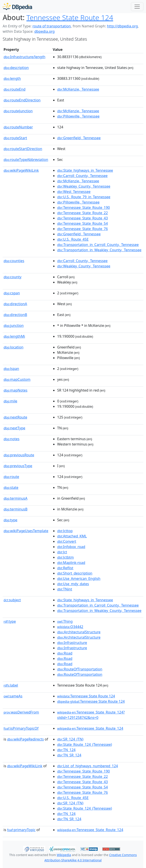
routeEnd (15, 89)
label (11, 685)
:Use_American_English (79, 579)
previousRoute (19, 455)
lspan (11, 369)
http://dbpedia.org (122, 26)
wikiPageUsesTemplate (26, 531)
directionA (15, 304)
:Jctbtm (65, 557)
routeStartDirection (23, 149)
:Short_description (75, 573)
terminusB (16, 509)
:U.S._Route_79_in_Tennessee (84, 197)
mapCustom (17, 379)
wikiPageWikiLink (21, 170)
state (11, 487)
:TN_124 (66, 750)
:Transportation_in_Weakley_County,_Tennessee (99, 250)
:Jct (62, 552)
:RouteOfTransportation (80, 669)
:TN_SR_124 (69, 755)
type (10, 520)
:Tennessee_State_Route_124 (90, 728)
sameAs (13, 696)
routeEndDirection (22, 100)
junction (14, 325)
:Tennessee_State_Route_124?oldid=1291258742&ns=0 (91, 715)
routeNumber (18, 127)
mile (10, 401)
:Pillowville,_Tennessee (78, 116)
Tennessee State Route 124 (70, 17)
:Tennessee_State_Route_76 (83, 229)
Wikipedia (64, 855)
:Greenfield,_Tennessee (79, 138)
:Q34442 (70, 627)
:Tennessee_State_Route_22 (83, 213)
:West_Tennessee (74, 192)
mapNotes (16, 390)
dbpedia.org (45, 31)
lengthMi (14, 336)
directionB (15, 315)
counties (14, 261)
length (12, 78)
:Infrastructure (72, 643)
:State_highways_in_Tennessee (85, 170)
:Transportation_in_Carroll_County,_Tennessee (98, 245)
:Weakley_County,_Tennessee (84, 186)
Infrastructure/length (24, 57)
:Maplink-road (71, 563)
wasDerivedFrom (21, 712)
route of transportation (52, 26)
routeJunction (18, 111)
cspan (12, 293)
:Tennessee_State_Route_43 (83, 218)
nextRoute (15, 417)
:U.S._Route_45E (73, 239)
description (16, 68)
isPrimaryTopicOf (21, 728)
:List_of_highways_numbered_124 (88, 766)
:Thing (65, 621)
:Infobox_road (71, 547)
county (13, 277)
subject (12, 600)
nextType (14, 428)
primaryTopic (21, 830)
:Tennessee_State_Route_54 (83, 223)
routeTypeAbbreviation (26, 160)
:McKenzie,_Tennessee (78, 89)
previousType (18, 466)
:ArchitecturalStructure (79, 632)
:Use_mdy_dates (73, 584)
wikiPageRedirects (25, 739)
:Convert (67, 541)
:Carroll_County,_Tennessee (82, 176)
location (14, 347)
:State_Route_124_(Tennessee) (85, 744)
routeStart (15, 138)
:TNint (65, 589)
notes (12, 439)
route (11, 477)
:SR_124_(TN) (70, 739)
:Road (65, 653)
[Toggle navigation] (137, 7)
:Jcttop (65, 531)
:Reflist (65, 568)
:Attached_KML (72, 536)
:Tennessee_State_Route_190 (84, 207)
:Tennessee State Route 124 (86, 696)
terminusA (16, 498)
